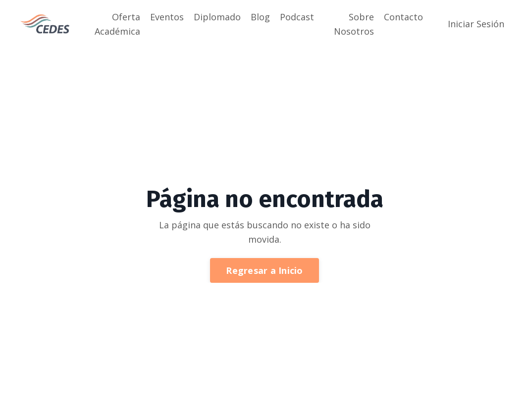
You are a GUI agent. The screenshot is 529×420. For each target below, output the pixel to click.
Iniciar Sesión (476, 24)
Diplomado (217, 17)
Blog (260, 17)
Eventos (167, 17)
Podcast (297, 17)
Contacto (403, 17)
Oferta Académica (117, 24)
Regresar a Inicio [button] (264, 270)
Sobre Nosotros (354, 24)
